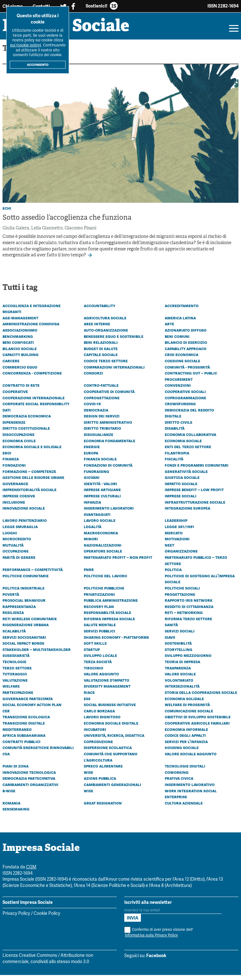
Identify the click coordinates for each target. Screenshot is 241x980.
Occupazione (16, 556)
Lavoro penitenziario (25, 525)
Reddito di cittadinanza (189, 611)
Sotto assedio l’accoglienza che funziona (67, 223)
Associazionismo (20, 335)
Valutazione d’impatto (107, 685)
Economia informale (186, 734)
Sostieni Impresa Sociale (28, 907)
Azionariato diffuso (186, 335)
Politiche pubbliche (104, 593)
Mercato (174, 537)
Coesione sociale (182, 366)
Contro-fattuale (101, 390)
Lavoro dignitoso (102, 722)
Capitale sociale (101, 359)
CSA (6, 759)
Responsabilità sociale (107, 617)
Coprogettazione (102, 402)
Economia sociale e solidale (32, 452)
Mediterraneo (17, 734)
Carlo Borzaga (99, 716)
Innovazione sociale (24, 513)
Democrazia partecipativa (29, 783)
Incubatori (95, 734)
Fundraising (96, 476)
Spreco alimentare (103, 771)
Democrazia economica (27, 421)
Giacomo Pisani (80, 233)
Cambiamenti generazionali (112, 789)
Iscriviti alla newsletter (148, 907)
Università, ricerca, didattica (114, 740)
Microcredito (17, 544)
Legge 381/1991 (179, 532)
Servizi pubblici (99, 636)
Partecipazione (18, 697)
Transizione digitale (24, 728)
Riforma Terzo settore (188, 624)
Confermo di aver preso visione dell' (159, 938)
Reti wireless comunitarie (30, 624)
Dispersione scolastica (108, 752)
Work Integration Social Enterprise (191, 799)
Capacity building (21, 359)
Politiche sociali (182, 593)
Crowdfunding (180, 409)
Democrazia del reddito (189, 415)
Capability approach (186, 354)
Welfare (11, 691)
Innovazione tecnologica (29, 777)
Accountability (99, 310)
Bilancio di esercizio (186, 347)
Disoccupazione (19, 439)
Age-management (20, 323)
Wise (88, 777)
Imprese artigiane (102, 495)
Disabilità (175, 433)
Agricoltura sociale (105, 323)
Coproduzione (98, 747)
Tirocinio (94, 673)
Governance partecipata (28, 703)
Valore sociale (180, 679)
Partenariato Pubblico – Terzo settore (196, 565)
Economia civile (19, 445)
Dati (7, 415)
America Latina (180, 323)
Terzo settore (17, 673)
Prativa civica (179, 783)
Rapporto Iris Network (189, 605)
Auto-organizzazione (106, 335)
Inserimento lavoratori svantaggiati (109, 516)
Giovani (92, 482)
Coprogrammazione (185, 402)
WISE (88, 795)
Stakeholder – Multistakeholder (37, 654)
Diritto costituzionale (26, 433)
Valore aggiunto (101, 679)
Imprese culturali (102, 501)
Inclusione (14, 507)
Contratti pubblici (21, 747)
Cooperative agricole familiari (197, 728)
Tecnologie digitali (185, 771)
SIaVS (170, 642)
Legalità (93, 532)
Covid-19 (92, 409)
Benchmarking (18, 341)
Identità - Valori (100, 489)
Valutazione (15, 685)
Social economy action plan (32, 710)
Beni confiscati (18, 347)
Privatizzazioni (99, 599)
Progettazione (180, 599)
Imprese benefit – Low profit (194, 495)
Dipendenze (14, 427)
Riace (89, 697)
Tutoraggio (15, 679)
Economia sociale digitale (111, 728)
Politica (173, 574)
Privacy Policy (16, 919)
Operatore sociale (103, 556)
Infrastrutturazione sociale (195, 507)
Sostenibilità (178, 648)
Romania (11, 808)
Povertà (11, 599)
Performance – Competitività (33, 574)
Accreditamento (182, 310)
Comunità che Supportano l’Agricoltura (111, 762)
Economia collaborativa (190, 439)
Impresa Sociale (78, 30)
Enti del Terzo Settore (188, 452)
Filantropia (177, 458)
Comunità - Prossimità (187, 372)
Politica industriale (24, 593)
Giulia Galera (16, 233)
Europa (91, 458)
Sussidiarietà (16, 660)
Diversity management (107, 691)
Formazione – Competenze (29, 476)
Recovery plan (99, 611)
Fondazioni (14, 470)
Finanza (11, 464)
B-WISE (9, 795)
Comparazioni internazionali (114, 372)
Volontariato (179, 685)
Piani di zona (16, 771)
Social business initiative (110, 710)
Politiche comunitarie (26, 581)
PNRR (89, 574)
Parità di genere (19, 562)
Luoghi (10, 537)
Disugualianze (99, 439)
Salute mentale (100, 630)
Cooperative (15, 396)
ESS (87, 703)
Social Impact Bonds (23, 648)
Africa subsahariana (24, 740)
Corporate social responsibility (36, 409)
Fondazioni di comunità (108, 470)
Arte (169, 329)
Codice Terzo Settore (106, 366)
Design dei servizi (102, 421)
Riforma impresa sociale (109, 624)
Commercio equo (20, 372)
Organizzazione (181, 556)
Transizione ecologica (26, 722)
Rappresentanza (19, 611)
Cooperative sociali (185, 396)
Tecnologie (14, 667)
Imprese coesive (19, 501)
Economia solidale (184, 703)
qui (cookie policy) (26, 45)
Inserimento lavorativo (190, 789)
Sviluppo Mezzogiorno (188, 660)
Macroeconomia (101, 537)
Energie (92, 452)
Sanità (171, 630)
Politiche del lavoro (105, 581)
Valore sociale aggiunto (191, 759)
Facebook (156, 961)
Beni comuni (177, 341)
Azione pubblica (100, 783)
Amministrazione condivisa (31, 329)
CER (6, 716)
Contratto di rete (21, 390)
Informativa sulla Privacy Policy (151, 940)
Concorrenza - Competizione (32, 378)
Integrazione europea (187, 513)
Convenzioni (178, 390)
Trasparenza (178, 673)
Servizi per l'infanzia (186, 747)
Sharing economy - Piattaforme (116, 642)
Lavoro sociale (100, 525)
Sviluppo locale (100, 660)
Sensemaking (16, 814)
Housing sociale (182, 752)
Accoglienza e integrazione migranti (32, 313)
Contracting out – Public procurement (191, 381)
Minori (91, 544)
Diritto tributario (102, 433)
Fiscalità (174, 464)
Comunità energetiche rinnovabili (38, 752)
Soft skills (95, 648)
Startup (92, 654)
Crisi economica (182, 359)
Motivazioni (177, 544)
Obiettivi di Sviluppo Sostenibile (198, 722)
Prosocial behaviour (24, 605)
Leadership (176, 525)
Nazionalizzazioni (103, 550)
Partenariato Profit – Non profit (118, 562)
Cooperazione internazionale (34, 402)
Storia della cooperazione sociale (201, 697)
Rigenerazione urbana (26, 630)
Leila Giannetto (47, 233)
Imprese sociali (181, 501)
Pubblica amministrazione (111, 605)
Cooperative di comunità (109, 396)
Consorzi (93, 378)
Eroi (7, 458)
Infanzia (92, 507)
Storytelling (179, 654)
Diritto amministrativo (108, 427)
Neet (169, 550)
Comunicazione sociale (189, 716)
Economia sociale (183, 445)
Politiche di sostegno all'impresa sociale (200, 584)
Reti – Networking (184, 617)
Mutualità (13, 550)
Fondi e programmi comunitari (197, 470)
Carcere (11, 366)
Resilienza (13, 617)
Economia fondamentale (110, 445)
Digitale (173, 421)
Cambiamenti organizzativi (30, 789)
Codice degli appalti (185, 740)
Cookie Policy (47, 919)
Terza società (98, 667)
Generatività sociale (186, 476)
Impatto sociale (181, 489)
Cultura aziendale (184, 808)
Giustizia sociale (182, 482)
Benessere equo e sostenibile (114, 341)
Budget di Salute (101, 354)
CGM (31, 872)
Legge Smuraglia (20, 532)
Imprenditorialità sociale (29, 495)
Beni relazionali (101, 347)
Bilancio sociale (20, 354)
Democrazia (96, 415)
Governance (15, 489)
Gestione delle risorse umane (33, 482)
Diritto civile (179, 427)
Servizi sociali (180, 636)
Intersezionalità (182, 691)
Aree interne (97, 329)
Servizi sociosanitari (24, 642)
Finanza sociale (100, 464)
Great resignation (103, 808)
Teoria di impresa (182, 667)
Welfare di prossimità (187, 710)
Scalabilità (14, 636)
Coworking (177, 777)
